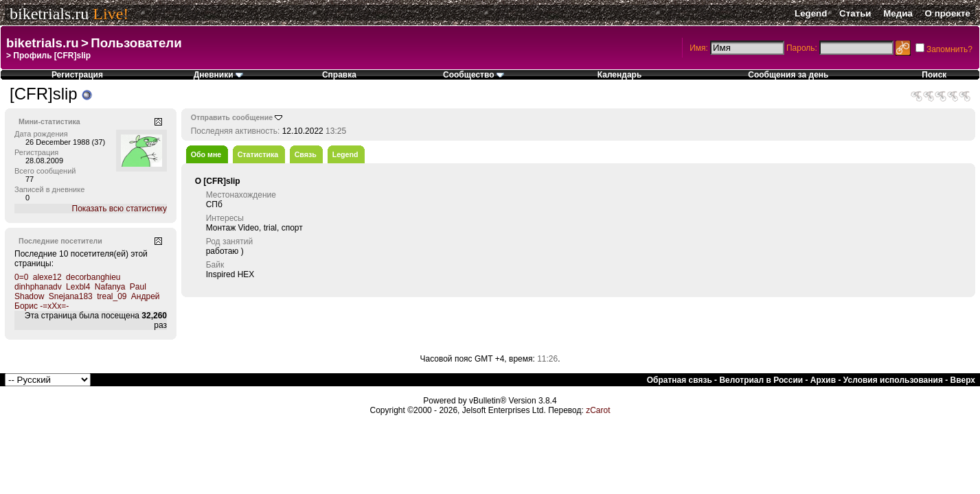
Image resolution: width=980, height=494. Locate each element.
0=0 (21, 277)
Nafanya (110, 287)
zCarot (598, 410)
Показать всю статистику (119, 209)
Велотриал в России (761, 380)
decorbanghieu (93, 277)
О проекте (948, 13)
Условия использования (893, 380)
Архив (823, 380)
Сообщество (474, 75)
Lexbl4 (78, 287)
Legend (811, 13)
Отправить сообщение (232, 117)
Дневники (218, 75)
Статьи (855, 13)
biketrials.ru (49, 14)
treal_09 (112, 296)
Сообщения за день (788, 75)
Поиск (934, 75)
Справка (339, 75)
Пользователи (136, 43)
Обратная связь (680, 380)
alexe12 (47, 277)
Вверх (963, 380)
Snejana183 (71, 296)
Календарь (620, 75)
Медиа (898, 13)
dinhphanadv (38, 287)
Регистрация (77, 75)
